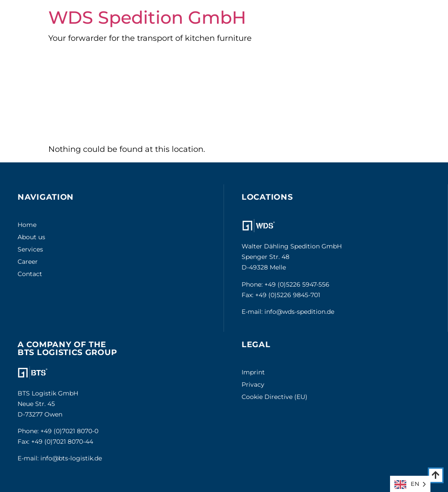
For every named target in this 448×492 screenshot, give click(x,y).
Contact (30, 274)
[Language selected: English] (410, 484)
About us (31, 237)
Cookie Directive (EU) (275, 397)
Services (30, 249)
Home (27, 225)
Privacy (253, 384)
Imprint (253, 372)
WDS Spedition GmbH (147, 17)
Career (28, 262)
